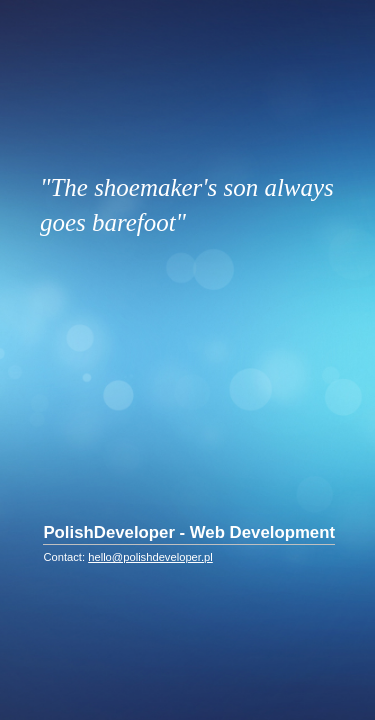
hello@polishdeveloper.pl (150, 557)
